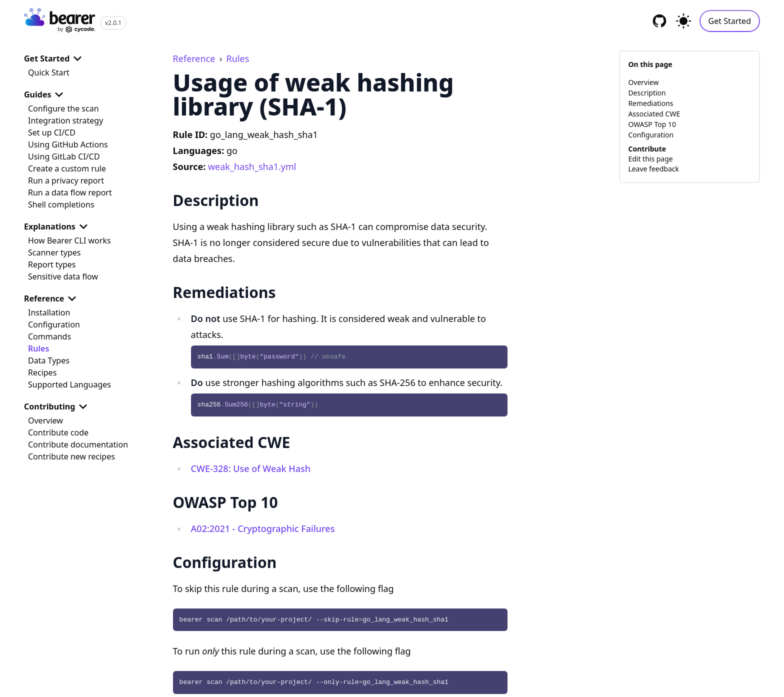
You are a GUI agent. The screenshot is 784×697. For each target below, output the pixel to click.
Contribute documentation (78, 444)
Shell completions (61, 204)
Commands (49, 336)
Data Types (49, 360)
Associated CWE (654, 114)
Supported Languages (69, 384)
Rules (38, 348)
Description (647, 93)
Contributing (57, 406)
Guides (45, 94)
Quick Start (49, 72)
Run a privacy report (66, 180)
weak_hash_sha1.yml (252, 166)
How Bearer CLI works (69, 240)
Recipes (42, 372)
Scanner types (54, 252)
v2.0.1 (113, 23)
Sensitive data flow (63, 276)
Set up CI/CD (52, 132)
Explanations (58, 226)
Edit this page (650, 159)
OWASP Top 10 (652, 124)
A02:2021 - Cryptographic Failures (263, 528)
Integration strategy (65, 120)
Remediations (650, 103)
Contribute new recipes (71, 456)
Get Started (730, 21)
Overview (45, 420)
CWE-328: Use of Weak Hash (251, 468)
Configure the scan (63, 108)
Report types (52, 264)
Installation (49, 312)
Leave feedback (653, 169)
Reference (52, 298)
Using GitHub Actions (68, 144)
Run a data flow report (70, 192)
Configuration (54, 324)
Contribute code (58, 432)
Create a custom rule (67, 168)
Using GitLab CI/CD (64, 156)
